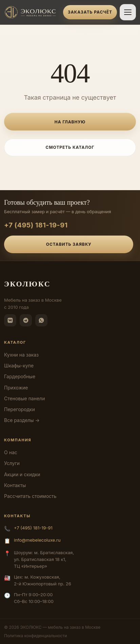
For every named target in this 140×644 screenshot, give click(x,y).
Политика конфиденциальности (35, 636)
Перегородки (19, 409)
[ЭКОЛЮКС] (32, 12)
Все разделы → (22, 420)
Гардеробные (20, 376)
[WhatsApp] (41, 320)
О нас (11, 452)
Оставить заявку (69, 244)
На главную (70, 122)
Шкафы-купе (19, 366)
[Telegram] (26, 320)
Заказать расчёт (90, 12)
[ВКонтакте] (10, 320)
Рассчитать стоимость (30, 496)
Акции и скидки (22, 474)
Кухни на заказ (21, 355)
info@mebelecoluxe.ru (37, 540)
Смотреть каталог (70, 147)
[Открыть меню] (128, 12)
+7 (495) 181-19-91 (36, 225)
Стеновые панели (24, 398)
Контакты (15, 485)
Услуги (12, 463)
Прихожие (16, 388)
